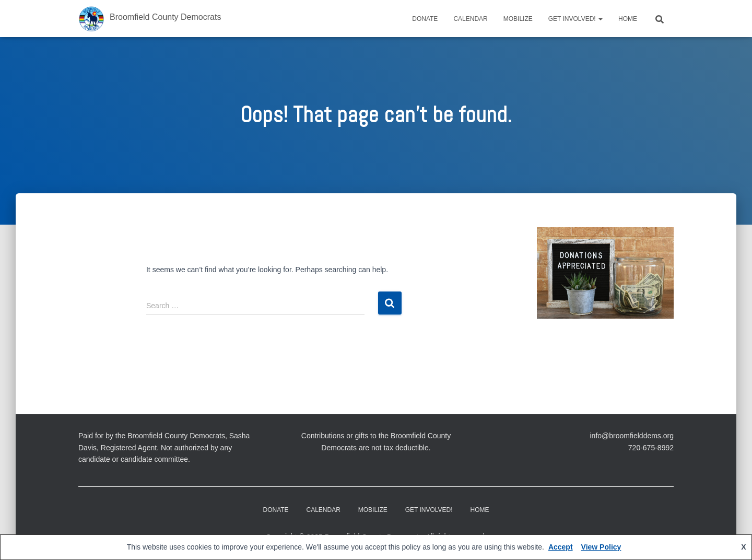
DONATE (425, 19)
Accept (561, 547)
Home (628, 19)
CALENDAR (470, 19)
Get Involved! (575, 19)
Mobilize (518, 19)
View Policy (601, 547)
